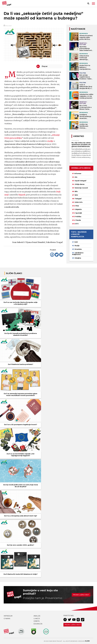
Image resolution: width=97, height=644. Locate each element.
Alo (76, 177)
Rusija (77, 246)
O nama (7, 619)
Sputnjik (79, 213)
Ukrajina (78, 258)
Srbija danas (80, 184)
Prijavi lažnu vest (81, 595)
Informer (78, 174)
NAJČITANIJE (78, 29)
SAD (76, 242)
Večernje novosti (81, 188)
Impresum (8, 616)
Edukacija (38, 624)
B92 (76, 195)
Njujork (22, 195)
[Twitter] (57, 255)
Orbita (37, 621)
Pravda (78, 220)
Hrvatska (78, 249)
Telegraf (78, 199)
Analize (37, 616)
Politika (78, 217)
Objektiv (78, 209)
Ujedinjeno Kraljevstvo (78, 254)
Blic (76, 191)
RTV (77, 224)
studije (50, 141)
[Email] (61, 255)
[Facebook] (52, 255)
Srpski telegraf (81, 181)
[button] (93, 4)
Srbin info (79, 202)
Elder (87, 641)
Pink (77, 206)
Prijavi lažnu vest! (73, 625)
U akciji (37, 619)
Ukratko (79, 136)
